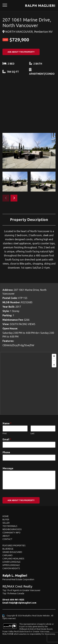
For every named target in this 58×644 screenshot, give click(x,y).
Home (6, 516)
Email (7, 439)
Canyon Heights (11, 568)
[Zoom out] (54, 361)
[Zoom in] (54, 356)
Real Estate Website (41, 616)
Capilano (8, 555)
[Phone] (29, 458)
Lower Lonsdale (12, 562)
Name (7, 423)
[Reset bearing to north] (54, 365)
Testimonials (10, 526)
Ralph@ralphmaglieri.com (23, 603)
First (5, 433)
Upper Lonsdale (11, 565)
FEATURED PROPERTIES (14, 546)
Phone (6, 452)
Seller (6, 523)
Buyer (6, 520)
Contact (7, 539)
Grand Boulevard (12, 552)
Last (32, 433)
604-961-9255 (17, 600)
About (6, 536)
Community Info (11, 533)
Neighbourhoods (12, 529)
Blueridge (8, 549)
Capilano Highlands (13, 559)
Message (8, 468)
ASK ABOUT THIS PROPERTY (21, 52)
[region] (29, 383)
